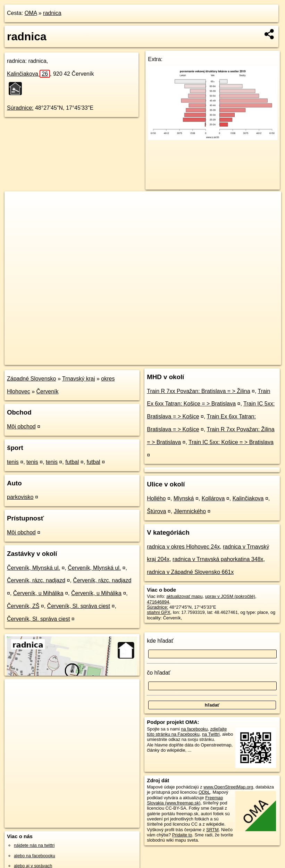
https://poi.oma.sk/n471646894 (251, 359)
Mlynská (184, 498)
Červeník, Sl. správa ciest (79, 606)
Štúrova (156, 511)
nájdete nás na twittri (34, 845)
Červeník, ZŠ (23, 606)
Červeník (48, 391)
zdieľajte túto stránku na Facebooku (187, 732)
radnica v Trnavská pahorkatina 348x (218, 559)
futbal (72, 462)
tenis (13, 462)
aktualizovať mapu (184, 596)
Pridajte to (182, 835)
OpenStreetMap (164, 359)
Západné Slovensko (31, 379)
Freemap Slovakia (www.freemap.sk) (185, 800)
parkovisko (20, 497)
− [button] (16, 214)
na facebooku (194, 729)
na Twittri (211, 734)
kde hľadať (160, 641)
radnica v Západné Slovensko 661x (190, 572)
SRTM (212, 830)
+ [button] (16, 203)
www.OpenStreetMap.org (228, 787)
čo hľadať (159, 673)
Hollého (156, 498)
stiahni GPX (159, 612)
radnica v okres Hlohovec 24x (183, 547)
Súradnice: (20, 108)
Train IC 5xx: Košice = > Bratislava (231, 442)
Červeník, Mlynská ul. (33, 568)
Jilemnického (190, 511)
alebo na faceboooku (35, 856)
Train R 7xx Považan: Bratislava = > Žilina (198, 391)
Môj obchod (21, 427)
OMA (31, 13)
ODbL (204, 792)
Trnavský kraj (79, 379)
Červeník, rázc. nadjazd (36, 580)
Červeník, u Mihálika (38, 593)
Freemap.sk (199, 359)
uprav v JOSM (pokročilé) (230, 596)
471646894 (158, 602)
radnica (52, 13)
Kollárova (213, 498)
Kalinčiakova (28, 74)
